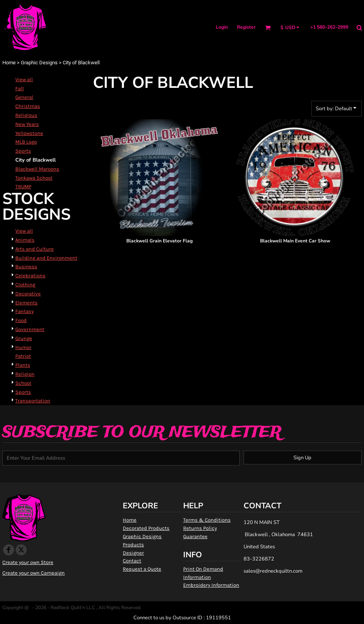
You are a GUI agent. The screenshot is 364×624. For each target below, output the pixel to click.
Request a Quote (142, 569)
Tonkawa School (34, 178)
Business (26, 267)
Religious (26, 115)
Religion (25, 374)
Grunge (24, 338)
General (24, 97)
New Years (27, 124)
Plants (23, 365)
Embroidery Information (211, 585)
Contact (132, 561)
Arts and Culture (35, 249)
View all (24, 79)
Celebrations (30, 276)
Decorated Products (146, 528)
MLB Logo (26, 142)
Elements (26, 303)
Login (222, 27)
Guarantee (195, 536)
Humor (23, 347)
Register (246, 27)
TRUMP (23, 186)
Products (133, 545)
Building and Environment (46, 258)
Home (9, 63)
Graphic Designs (39, 63)
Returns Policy (200, 528)
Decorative (28, 294)
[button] (268, 28)
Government (30, 329)
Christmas (28, 106)
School (23, 383)
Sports (23, 151)
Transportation (33, 401)
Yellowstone (29, 133)
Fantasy (25, 311)
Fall (20, 88)
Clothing (25, 285)
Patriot (23, 356)
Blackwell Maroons (37, 169)
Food (21, 320)
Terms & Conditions (207, 520)
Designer (133, 553)
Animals (25, 240)
